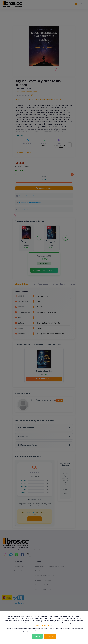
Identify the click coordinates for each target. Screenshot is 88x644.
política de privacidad (44, 625)
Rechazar (50, 636)
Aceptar (37, 636)
